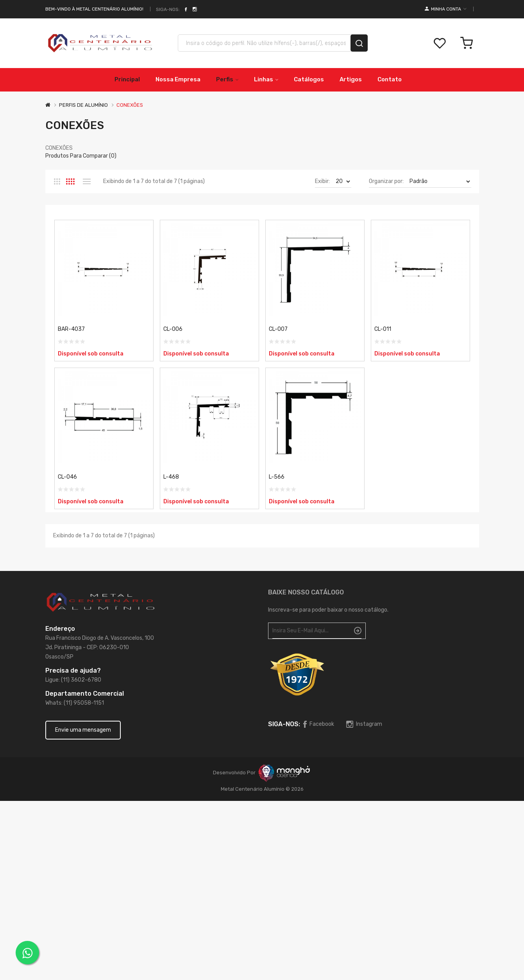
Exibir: (322, 181)
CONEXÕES (130, 105)
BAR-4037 (71, 329)
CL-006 (173, 329)
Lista (87, 181)
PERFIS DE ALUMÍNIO (83, 105)
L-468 (171, 477)
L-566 (277, 477)
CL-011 (383, 329)
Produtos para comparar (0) (81, 156)
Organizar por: (386, 181)
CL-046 (67, 477)
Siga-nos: (168, 9)
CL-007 (278, 329)
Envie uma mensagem (83, 730)
